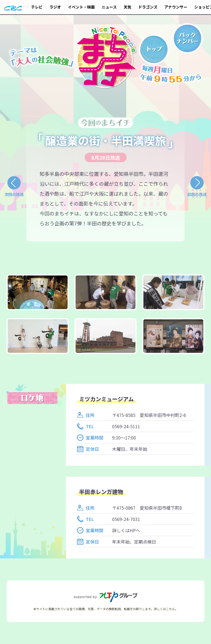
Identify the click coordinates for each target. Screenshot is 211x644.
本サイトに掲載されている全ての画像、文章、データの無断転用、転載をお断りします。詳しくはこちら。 (106, 609)
